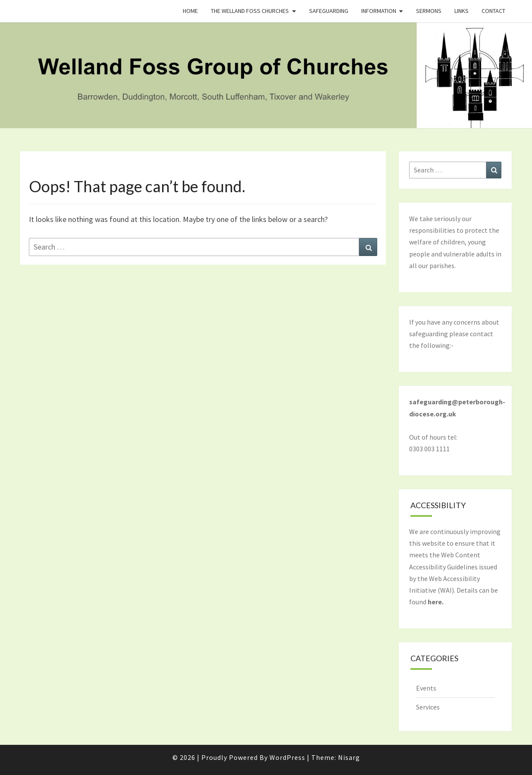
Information (379, 11)
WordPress (287, 757)
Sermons (429, 11)
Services (428, 707)
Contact (493, 11)
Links (462, 11)
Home (190, 11)
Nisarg (349, 757)
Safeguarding (329, 11)
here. (436, 602)
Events (426, 688)
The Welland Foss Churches (250, 11)
